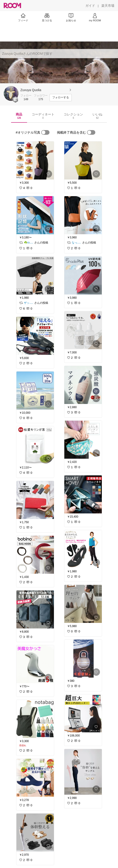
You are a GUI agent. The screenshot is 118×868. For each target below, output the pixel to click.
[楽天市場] (108, 6)
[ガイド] (90, 6)
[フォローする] (61, 98)
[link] (35, 160)
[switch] (45, 132)
